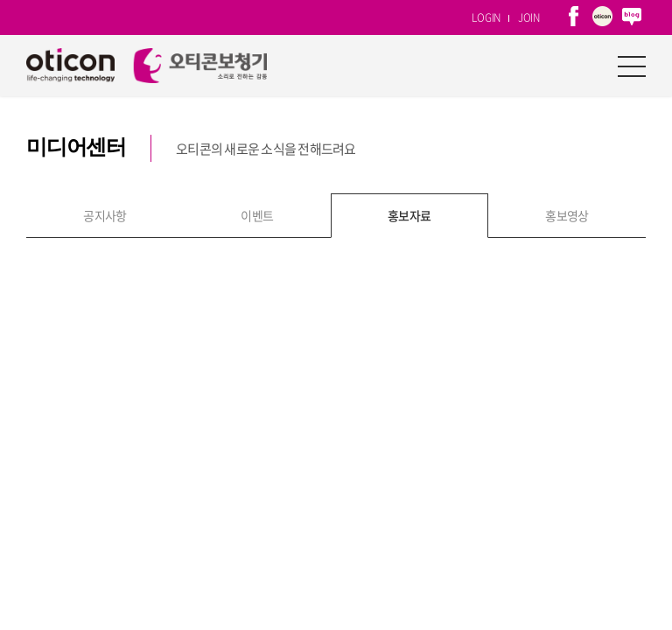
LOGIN (486, 17)
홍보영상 (567, 119)
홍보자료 (409, 119)
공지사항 (105, 119)
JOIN (529, 17)
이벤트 (257, 119)
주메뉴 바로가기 (0, 0)
